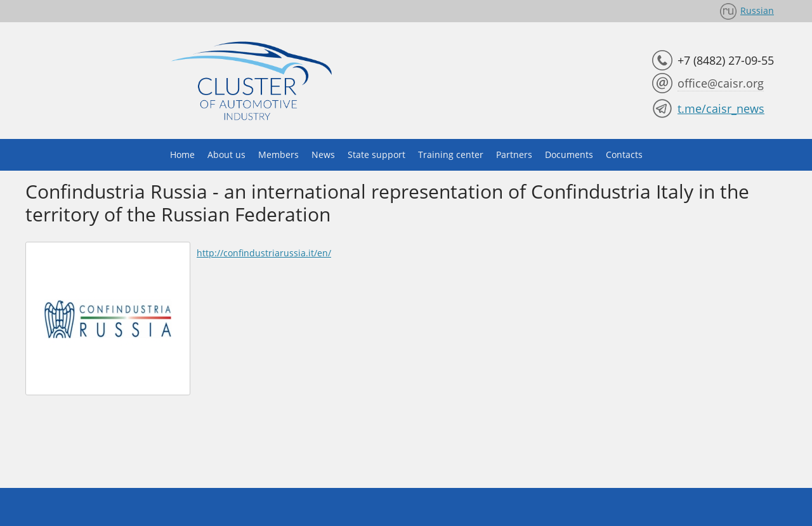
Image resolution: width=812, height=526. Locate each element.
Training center (451, 155)
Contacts (624, 155)
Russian (757, 10)
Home (182, 155)
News (323, 155)
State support (377, 155)
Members (278, 155)
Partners (514, 155)
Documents (569, 155)
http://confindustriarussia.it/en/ (264, 253)
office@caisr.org (721, 83)
